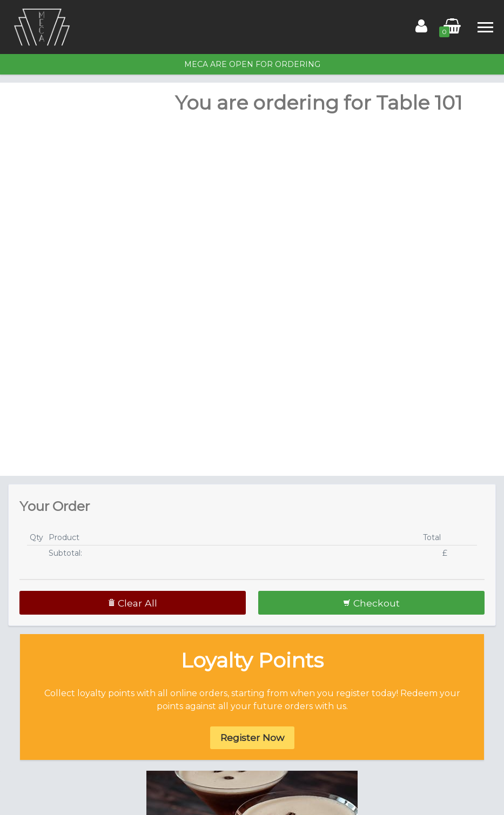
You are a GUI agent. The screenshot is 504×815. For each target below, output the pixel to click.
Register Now (252, 737)
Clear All (132, 603)
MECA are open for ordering (252, 64)
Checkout (371, 603)
